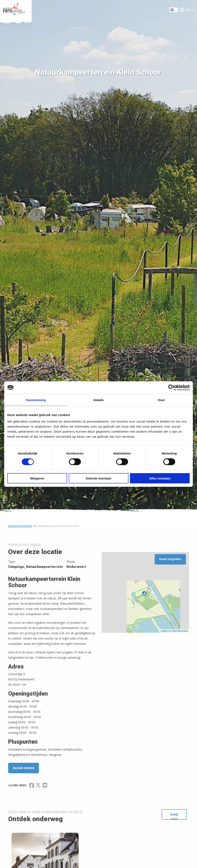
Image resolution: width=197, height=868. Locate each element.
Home (16, 10)
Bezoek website (24, 768)
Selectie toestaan (99, 478)
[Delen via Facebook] (32, 786)
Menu (190, 10)
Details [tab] (98, 400)
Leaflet (164, 631)
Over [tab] (161, 400)
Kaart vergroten (170, 559)
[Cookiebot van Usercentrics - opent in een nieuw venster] (171, 387)
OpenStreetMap (180, 631)
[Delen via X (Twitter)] (38, 786)
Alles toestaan (160, 478)
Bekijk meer (174, 816)
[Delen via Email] (45, 786)
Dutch (174, 10)
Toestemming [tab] (36, 400)
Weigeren (37, 478)
